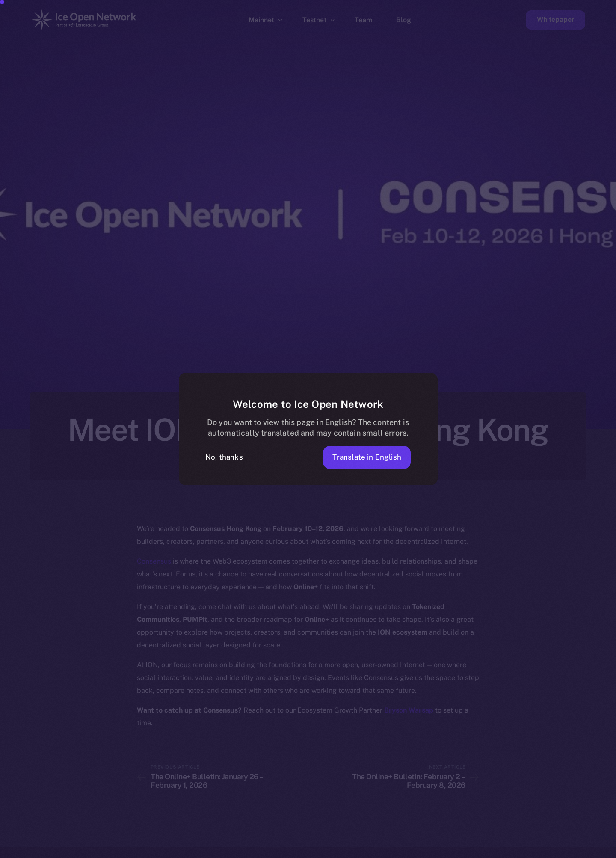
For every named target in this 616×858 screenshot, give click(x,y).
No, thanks (224, 457)
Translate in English (367, 457)
